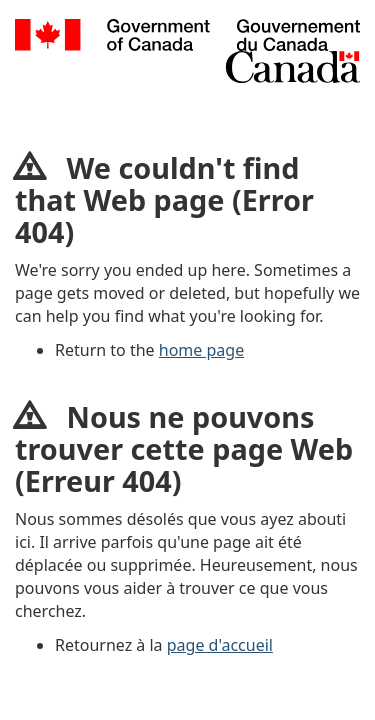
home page (201, 350)
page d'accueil (220, 645)
